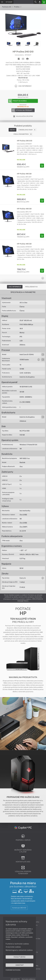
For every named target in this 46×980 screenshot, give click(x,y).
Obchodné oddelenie (28, 979)
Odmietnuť (20, 965)
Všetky (12, 130)
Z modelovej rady (27, 130)
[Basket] (44, 2)
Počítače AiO (8, 7)
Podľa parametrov (23, 134)
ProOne (18, 7)
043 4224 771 (15, 979)
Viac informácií (15, 287)
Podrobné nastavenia (13, 970)
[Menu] (2, 2)
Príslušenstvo (31, 287)
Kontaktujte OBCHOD (19, 908)
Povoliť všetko (20, 957)
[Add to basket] (23, 101)
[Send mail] (23, 59)
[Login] (40, 2)
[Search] (35, 2)
